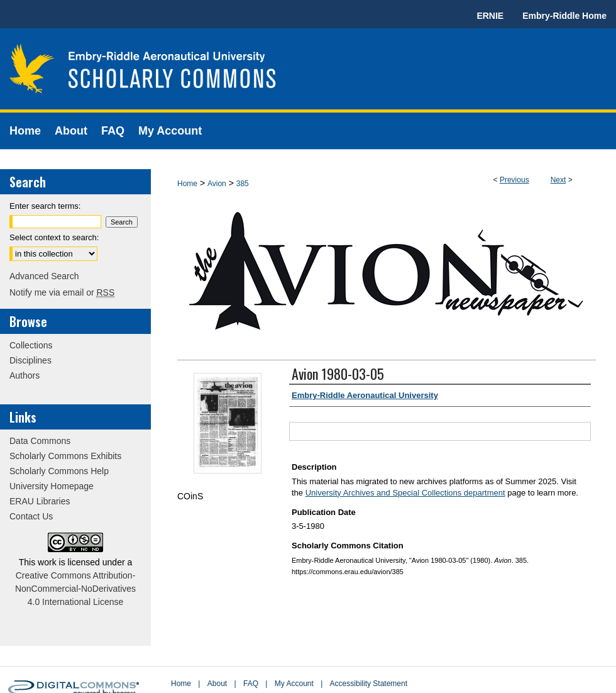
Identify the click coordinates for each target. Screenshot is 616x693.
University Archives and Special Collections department (405, 493)
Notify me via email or (62, 292)
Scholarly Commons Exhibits (65, 456)
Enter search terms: (45, 206)
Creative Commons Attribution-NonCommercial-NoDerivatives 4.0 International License (75, 589)
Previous (514, 180)
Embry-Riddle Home (564, 16)
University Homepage (52, 486)
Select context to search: (54, 237)
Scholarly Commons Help (59, 471)
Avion (217, 184)
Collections (31, 345)
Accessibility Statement (369, 684)
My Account (294, 684)
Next (558, 180)
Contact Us (31, 516)
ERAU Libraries (40, 501)
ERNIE (490, 16)
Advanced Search (44, 276)
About (217, 684)
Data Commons (40, 441)
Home (187, 184)
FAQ (251, 684)
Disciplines (30, 360)
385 (243, 184)
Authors (25, 375)
